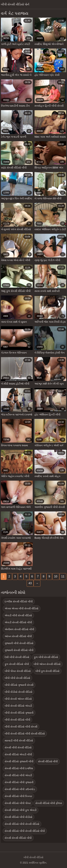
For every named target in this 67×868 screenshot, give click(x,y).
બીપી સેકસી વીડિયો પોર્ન (15, 4)
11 (63, 576)
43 (30, 583)
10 (56, 576)
